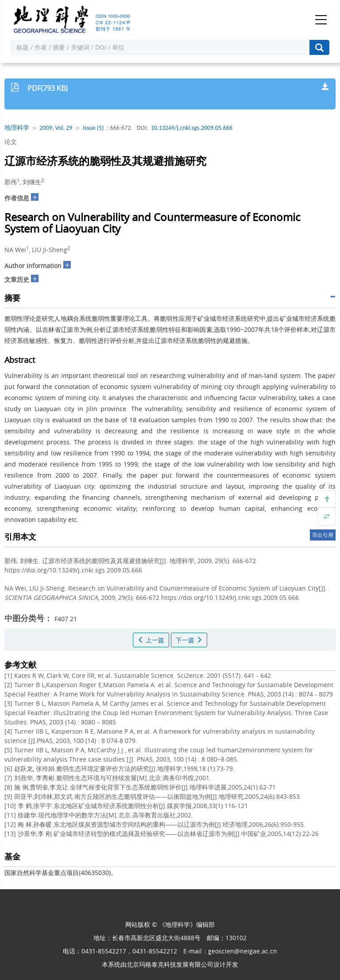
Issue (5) (93, 128)
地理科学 (17, 128)
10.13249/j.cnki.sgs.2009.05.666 (192, 128)
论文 (11, 142)
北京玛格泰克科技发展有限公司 (170, 964)
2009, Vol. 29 (56, 128)
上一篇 (151, 640)
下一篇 (189, 640)
